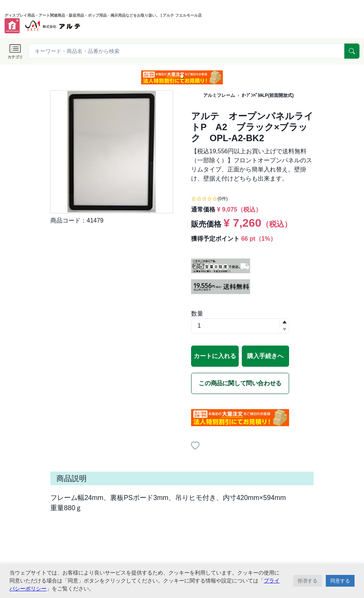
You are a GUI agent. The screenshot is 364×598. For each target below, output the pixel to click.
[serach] (352, 51)
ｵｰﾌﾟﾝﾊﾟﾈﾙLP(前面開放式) (268, 95)
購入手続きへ (265, 356)
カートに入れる (215, 356)
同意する (340, 581)
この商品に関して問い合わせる (240, 383)
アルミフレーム (219, 95)
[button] (182, 76)
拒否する (308, 581)
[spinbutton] (240, 326)
